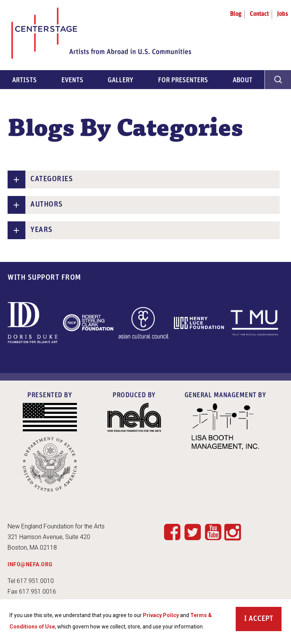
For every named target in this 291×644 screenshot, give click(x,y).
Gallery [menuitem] (120, 81)
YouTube (213, 532)
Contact (259, 14)
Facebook (172, 532)
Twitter (192, 532)
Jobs (282, 14)
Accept (261, 621)
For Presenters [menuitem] (183, 81)
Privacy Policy (161, 617)
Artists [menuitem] (24, 81)
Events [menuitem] (72, 81)
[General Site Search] (278, 80)
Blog (236, 14)
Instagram (233, 533)
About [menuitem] (242, 81)
